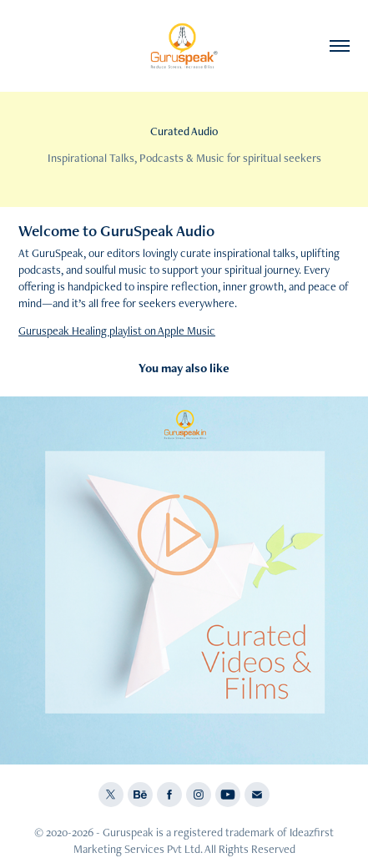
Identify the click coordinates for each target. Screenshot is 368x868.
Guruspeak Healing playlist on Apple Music (117, 331)
